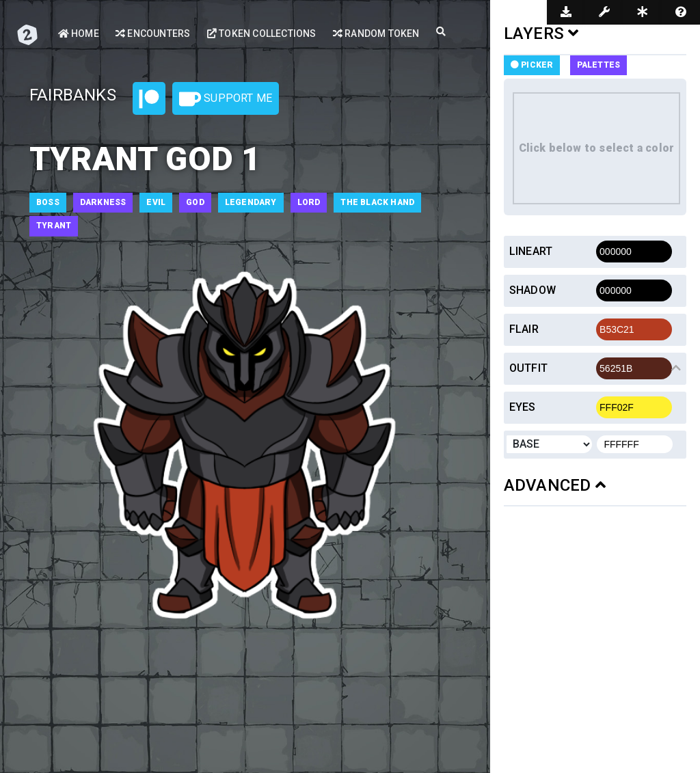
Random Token (376, 33)
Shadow (533, 290)
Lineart (531, 251)
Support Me (226, 99)
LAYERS (541, 33)
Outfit (528, 368)
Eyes (523, 407)
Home (79, 33)
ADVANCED (555, 485)
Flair (524, 329)
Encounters (153, 33)
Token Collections (262, 33)
